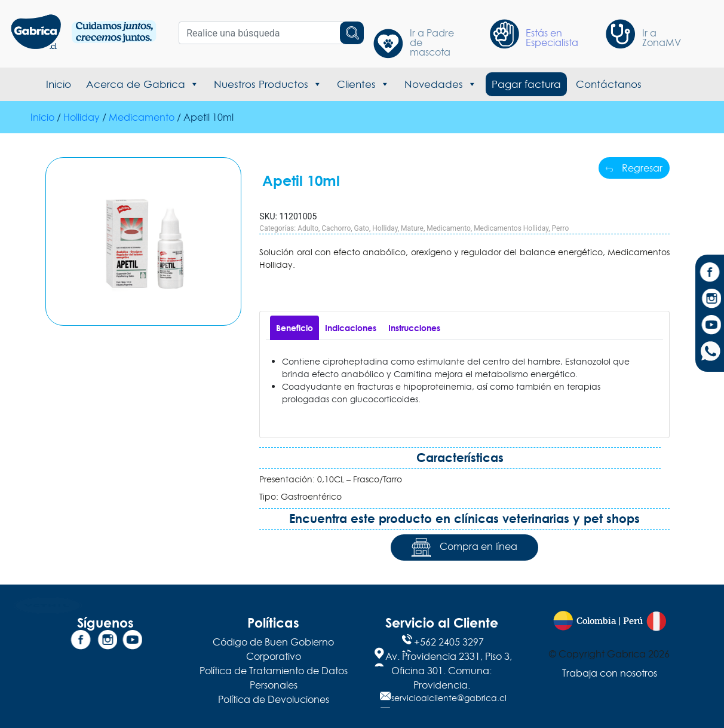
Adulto (308, 228)
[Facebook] (710, 274)
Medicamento (142, 117)
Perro (561, 228)
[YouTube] (710, 326)
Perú (633, 621)
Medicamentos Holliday (511, 228)
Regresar (634, 168)
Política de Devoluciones (274, 699)
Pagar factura (526, 84)
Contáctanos (609, 84)
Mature (412, 228)
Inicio (59, 84)
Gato (362, 228)
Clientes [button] (363, 84)
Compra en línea (464, 547)
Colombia (596, 621)
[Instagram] (710, 300)
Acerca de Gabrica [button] (142, 84)
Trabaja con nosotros (610, 673)
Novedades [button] (441, 84)
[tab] (294, 328)
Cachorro (336, 228)
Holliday (82, 117)
